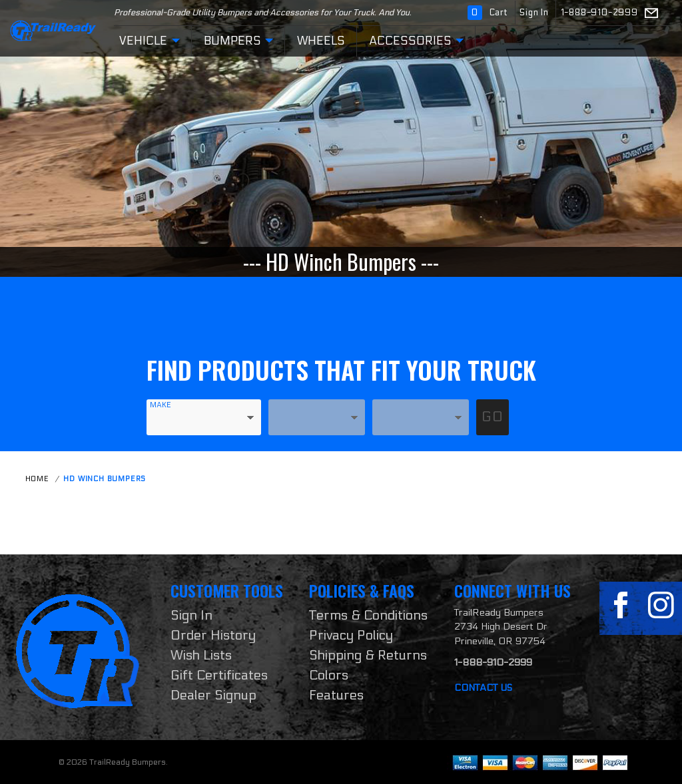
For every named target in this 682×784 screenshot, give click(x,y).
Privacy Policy (351, 636)
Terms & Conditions (368, 616)
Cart (489, 13)
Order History (213, 636)
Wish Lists (201, 656)
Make (161, 405)
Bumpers (238, 41)
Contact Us (483, 688)
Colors (329, 676)
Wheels (321, 41)
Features (336, 695)
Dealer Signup (213, 695)
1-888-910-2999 (599, 13)
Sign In (535, 13)
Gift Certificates (219, 676)
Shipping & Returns (368, 656)
